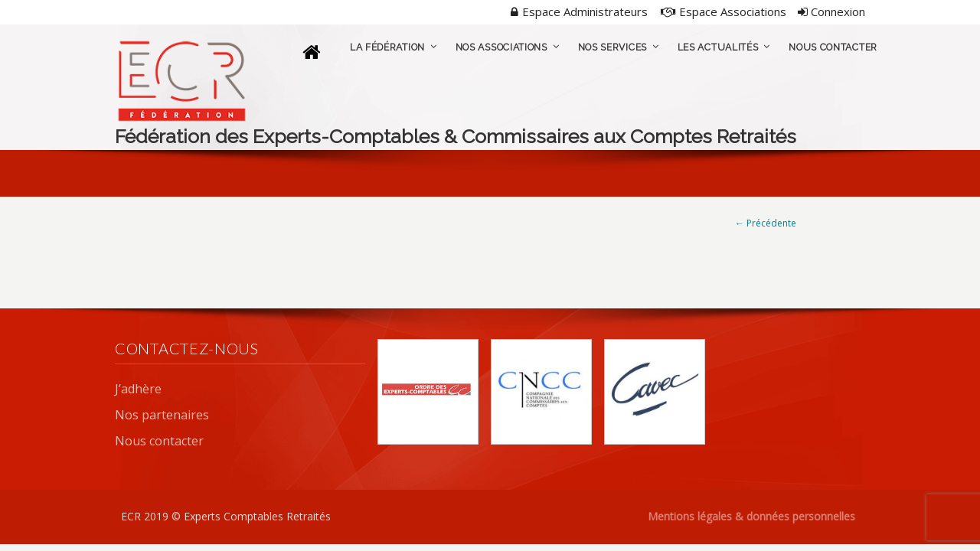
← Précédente (766, 223)
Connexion (831, 11)
